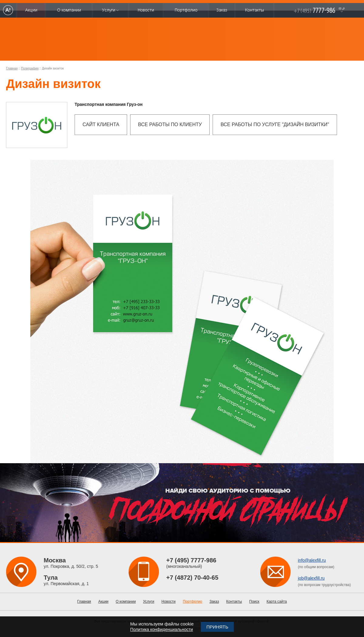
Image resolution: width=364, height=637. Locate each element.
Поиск (254, 602)
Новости (168, 602)
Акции (103, 602)
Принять (217, 627)
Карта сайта (277, 602)
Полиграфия (30, 68)
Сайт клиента (101, 125)
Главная (12, 68)
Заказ (214, 602)
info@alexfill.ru (312, 560)
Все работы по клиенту (170, 125)
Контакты (234, 602)
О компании (126, 602)
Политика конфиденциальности (162, 629)
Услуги (149, 602)
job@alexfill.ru (311, 578)
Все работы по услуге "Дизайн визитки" (275, 125)
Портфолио (193, 602)
